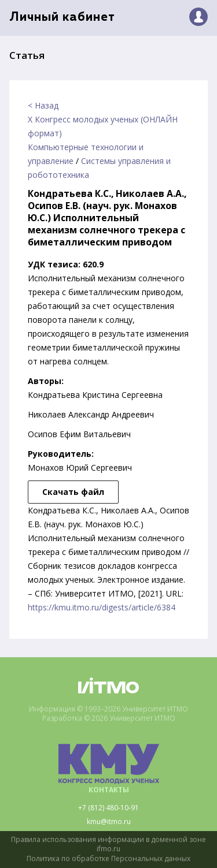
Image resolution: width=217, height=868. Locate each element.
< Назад (43, 105)
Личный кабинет (62, 18)
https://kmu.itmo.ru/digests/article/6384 (102, 607)
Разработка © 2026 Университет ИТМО (109, 718)
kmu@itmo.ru (109, 822)
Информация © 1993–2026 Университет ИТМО (108, 709)
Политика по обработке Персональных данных (108, 859)
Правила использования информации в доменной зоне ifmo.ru (108, 845)
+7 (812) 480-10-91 (108, 808)
